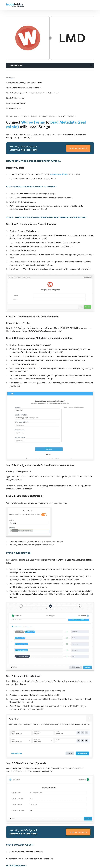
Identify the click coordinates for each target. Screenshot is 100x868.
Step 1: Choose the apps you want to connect (24, 88)
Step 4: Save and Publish (16, 103)
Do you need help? (13, 108)
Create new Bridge (59, 174)
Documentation (16, 65)
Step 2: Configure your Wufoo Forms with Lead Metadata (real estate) (33, 93)
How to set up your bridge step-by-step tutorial (24, 83)
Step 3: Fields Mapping (15, 98)
